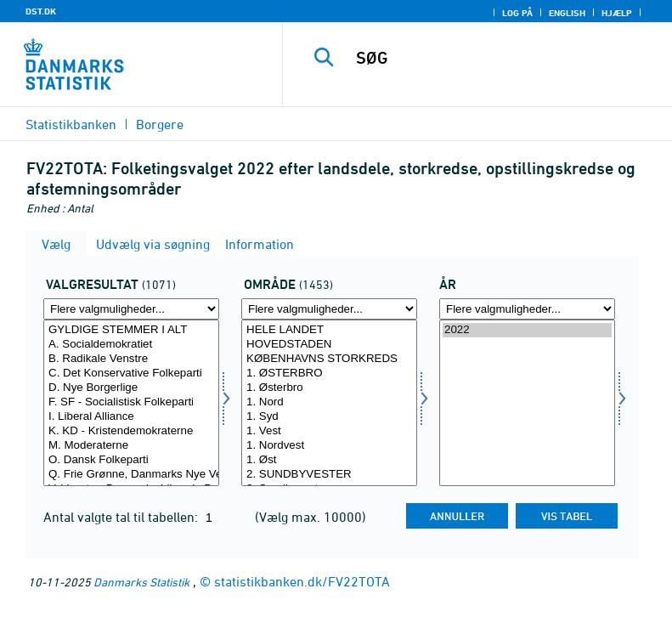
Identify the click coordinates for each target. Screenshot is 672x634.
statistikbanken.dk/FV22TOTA (302, 581)
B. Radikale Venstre (131, 359)
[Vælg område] (329, 403)
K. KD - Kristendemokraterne (131, 431)
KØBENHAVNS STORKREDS (329, 359)
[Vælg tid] (527, 403)
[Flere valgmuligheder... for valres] (131, 309)
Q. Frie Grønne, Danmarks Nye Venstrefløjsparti (131, 475)
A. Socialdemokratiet (131, 345)
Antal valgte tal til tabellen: (122, 517)
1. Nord (329, 402)
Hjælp (617, 13)
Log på (517, 13)
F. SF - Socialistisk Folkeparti (131, 402)
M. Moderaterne (131, 446)
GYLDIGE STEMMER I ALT (131, 330)
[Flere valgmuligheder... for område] (329, 309)
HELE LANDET (329, 330)
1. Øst (329, 460)
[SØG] (503, 58)
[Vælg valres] (131, 403)
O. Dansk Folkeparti (131, 460)
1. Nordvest (329, 446)
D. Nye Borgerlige (131, 388)
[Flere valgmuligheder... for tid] (527, 309)
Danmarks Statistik (141, 582)
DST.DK (41, 11)
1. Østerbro (329, 388)
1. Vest (329, 431)
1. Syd (329, 417)
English (567, 13)
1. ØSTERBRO (329, 374)
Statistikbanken (71, 124)
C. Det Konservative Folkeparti (131, 374)
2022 (527, 330)
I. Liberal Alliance (131, 417)
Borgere (160, 124)
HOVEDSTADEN (329, 345)
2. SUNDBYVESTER (329, 475)
